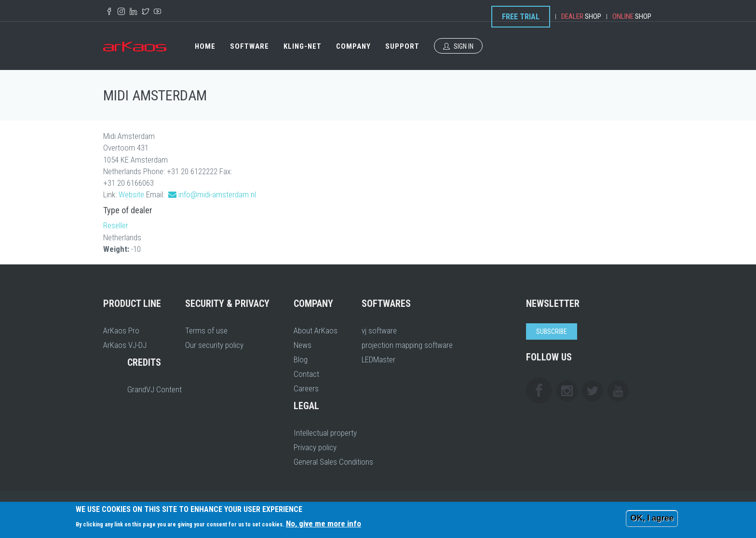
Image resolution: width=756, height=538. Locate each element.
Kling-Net (303, 46)
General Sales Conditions (333, 462)
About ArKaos (316, 331)
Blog (301, 359)
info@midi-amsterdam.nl (217, 194)
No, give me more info (324, 524)
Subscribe (552, 331)
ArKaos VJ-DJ (125, 345)
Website (131, 194)
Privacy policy (315, 447)
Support (402, 46)
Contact (306, 374)
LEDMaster (378, 359)
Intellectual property (325, 433)
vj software (379, 331)
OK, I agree (652, 518)
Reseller (116, 225)
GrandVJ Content (155, 389)
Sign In (458, 46)
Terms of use (206, 331)
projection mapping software (407, 345)
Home (205, 46)
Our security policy (214, 345)
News (303, 345)
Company (353, 46)
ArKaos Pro (121, 331)
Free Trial (521, 17)
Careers (306, 388)
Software (250, 46)
